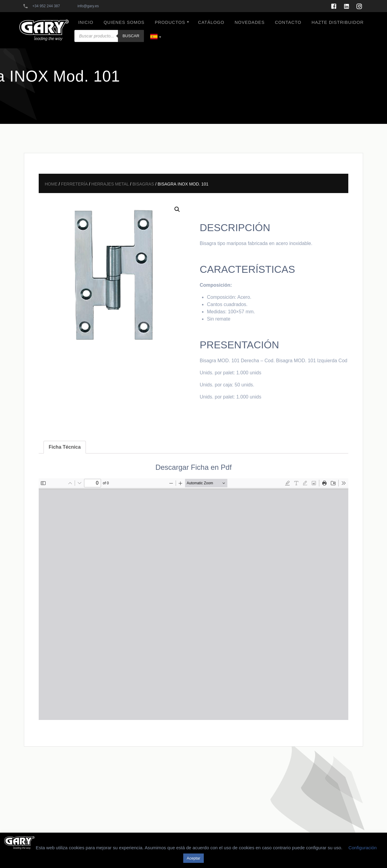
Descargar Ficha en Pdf (193, 467)
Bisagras (143, 183)
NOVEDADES (250, 22)
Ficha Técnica (65, 447)
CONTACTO (288, 22)
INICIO (86, 22)
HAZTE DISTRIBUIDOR (338, 22)
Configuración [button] (362, 848)
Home (51, 183)
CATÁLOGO (211, 22)
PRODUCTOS (170, 22)
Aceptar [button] (194, 858)
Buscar (131, 36)
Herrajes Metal (110, 183)
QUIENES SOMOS (124, 22)
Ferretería (75, 183)
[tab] (65, 447)
